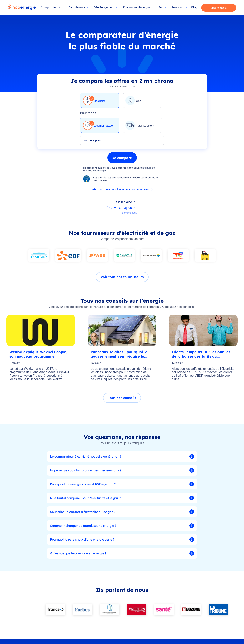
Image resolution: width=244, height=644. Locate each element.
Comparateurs (50, 7)
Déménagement (104, 7)
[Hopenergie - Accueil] (22, 8)
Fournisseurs (77, 7)
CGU (102, 640)
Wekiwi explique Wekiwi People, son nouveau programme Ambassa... (38, 356)
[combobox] (122, 142)
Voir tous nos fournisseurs (122, 279)
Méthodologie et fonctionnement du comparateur (120, 191)
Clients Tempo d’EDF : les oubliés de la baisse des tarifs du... (201, 356)
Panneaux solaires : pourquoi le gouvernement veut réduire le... (119, 356)
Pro (161, 7)
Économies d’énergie (136, 7)
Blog (194, 7)
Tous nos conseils (122, 400)
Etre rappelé (219, 8)
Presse (185, 607)
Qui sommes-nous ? (163, 607)
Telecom (177, 7)
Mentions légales (115, 640)
